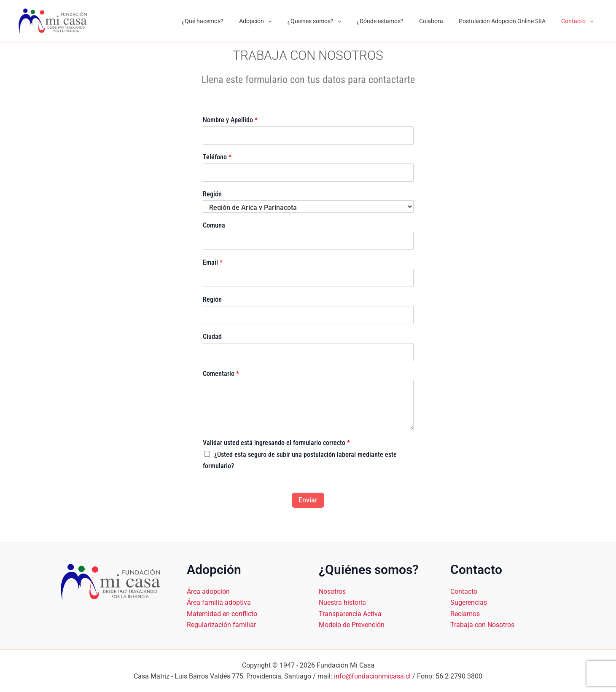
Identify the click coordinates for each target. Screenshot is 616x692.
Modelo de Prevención (352, 625)
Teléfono (217, 157)
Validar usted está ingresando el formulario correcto (276, 443)
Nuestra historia (342, 602)
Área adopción (208, 591)
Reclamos (465, 613)
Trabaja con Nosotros (482, 625)
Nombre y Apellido (230, 120)
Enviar (308, 500)
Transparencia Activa (350, 613)
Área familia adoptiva (219, 602)
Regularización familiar (221, 625)
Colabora (441, 21)
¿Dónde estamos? (394, 21)
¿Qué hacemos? (227, 21)
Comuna (214, 225)
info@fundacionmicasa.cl (372, 676)
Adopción (276, 21)
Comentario (221, 374)
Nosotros (332, 591)
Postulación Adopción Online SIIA (508, 21)
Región (212, 194)
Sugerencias (469, 602)
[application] (289, 21)
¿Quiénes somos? (331, 21)
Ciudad (212, 337)
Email (213, 262)
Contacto (579, 21)
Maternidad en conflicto (222, 613)
